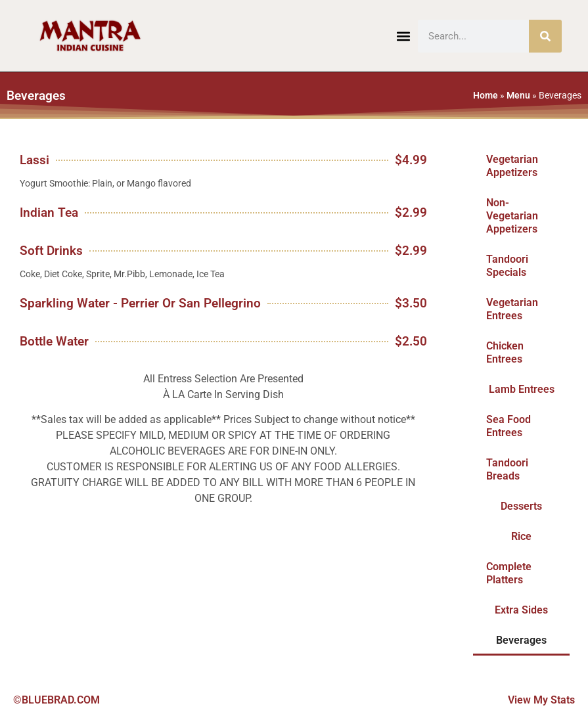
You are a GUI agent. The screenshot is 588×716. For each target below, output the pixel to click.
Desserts (521, 506)
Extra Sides (521, 610)
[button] (404, 36)
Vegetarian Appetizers (512, 166)
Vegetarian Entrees (512, 309)
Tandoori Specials (507, 266)
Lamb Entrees (522, 389)
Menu (518, 95)
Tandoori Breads (507, 469)
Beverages (521, 640)
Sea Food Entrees (509, 426)
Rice (521, 536)
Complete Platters (509, 573)
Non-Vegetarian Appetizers (512, 216)
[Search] (545, 36)
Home (486, 95)
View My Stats (541, 700)
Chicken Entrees (505, 352)
